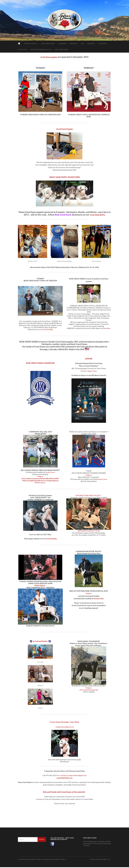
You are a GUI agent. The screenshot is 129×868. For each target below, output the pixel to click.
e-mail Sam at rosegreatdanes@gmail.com (73, 776)
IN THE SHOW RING (40, 641)
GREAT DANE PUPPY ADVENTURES (64, 177)
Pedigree (40, 477)
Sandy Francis (50, 472)
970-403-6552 (22, 50)
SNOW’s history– (40, 483)
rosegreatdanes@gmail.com (41, 50)
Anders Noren (102, 860)
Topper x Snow (92, 371)
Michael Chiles (99, 599)
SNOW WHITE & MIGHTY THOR (89, 531)
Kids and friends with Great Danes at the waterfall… (65, 793)
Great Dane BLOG (97, 215)
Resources (74, 44)
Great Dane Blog (47, 330)
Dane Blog (91, 44)
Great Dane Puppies (48, 44)
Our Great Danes (30, 44)
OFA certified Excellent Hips (89, 690)
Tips (82, 44)
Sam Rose (107, 329)
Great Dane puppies (49, 57)
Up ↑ (110, 860)
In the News (103, 44)
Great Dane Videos (62, 50)
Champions (62, 44)
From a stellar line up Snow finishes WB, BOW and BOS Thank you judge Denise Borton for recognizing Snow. (40, 480)
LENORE (89, 359)
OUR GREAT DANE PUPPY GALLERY (88, 496)
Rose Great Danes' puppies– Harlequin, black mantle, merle (44, 860)
